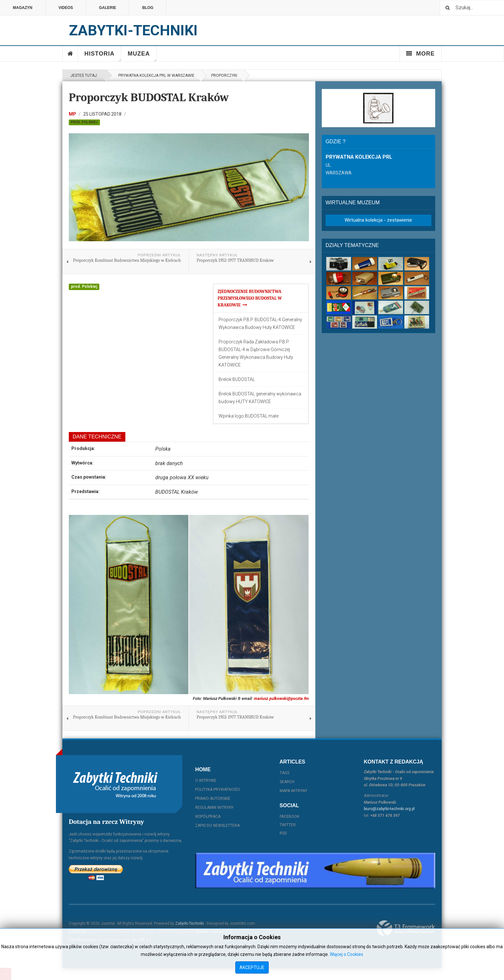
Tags (284, 773)
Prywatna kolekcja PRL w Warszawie (155, 75)
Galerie (108, 8)
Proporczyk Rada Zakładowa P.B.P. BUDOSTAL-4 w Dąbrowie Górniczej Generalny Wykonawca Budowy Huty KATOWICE (256, 353)
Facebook (289, 817)
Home (70, 54)
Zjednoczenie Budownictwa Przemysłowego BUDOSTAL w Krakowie (250, 298)
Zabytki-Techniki (189, 923)
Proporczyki (224, 75)
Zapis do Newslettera (217, 825)
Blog (148, 8)
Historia (103, 56)
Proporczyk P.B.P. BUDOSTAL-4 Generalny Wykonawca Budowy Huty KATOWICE (260, 323)
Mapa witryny (293, 791)
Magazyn (23, 8)
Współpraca (208, 817)
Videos (66, 8)
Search (287, 782)
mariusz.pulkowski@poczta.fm (281, 698)
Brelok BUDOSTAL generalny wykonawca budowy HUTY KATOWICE (260, 398)
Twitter (288, 825)
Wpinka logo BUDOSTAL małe (249, 416)
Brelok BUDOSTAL (237, 379)
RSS (283, 833)
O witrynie (206, 781)
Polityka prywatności (217, 790)
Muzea (142, 56)
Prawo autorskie (213, 799)
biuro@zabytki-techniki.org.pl (389, 809)
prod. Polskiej (84, 122)
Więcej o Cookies (346, 954)
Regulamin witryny (214, 808)
